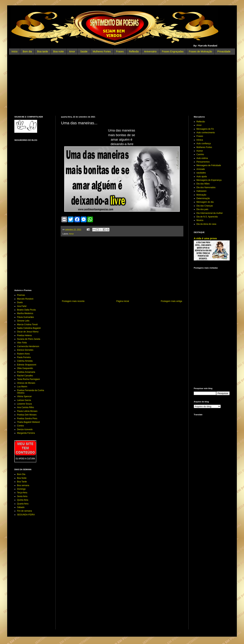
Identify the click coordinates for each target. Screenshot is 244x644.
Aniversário (150, 51)
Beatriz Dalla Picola (26, 310)
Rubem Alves (23, 354)
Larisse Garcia (24, 400)
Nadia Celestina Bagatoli (29, 328)
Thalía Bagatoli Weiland (28, 422)
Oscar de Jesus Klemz (28, 332)
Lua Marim (22, 387)
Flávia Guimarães (25, 317)
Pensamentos (203, 162)
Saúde (84, 51)
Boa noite (59, 51)
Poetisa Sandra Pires (27, 419)
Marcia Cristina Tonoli (27, 325)
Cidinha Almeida (25, 361)
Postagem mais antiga (171, 301)
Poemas (21, 295)
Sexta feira (22, 496)
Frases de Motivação (200, 51)
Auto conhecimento (206, 133)
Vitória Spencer (24, 396)
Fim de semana (24, 511)
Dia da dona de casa (206, 224)
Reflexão (134, 51)
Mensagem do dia (205, 202)
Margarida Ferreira (26, 433)
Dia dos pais (202, 209)
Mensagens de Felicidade (209, 165)
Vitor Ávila (22, 343)
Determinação (203, 198)
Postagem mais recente (73, 301)
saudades (201, 173)
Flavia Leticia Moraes (27, 411)
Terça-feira (22, 493)
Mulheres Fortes (102, 51)
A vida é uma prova (205, 238)
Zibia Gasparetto (25, 368)
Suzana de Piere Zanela (29, 339)
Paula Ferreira (24, 357)
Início (14, 51)
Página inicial (123, 301)
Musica (200, 220)
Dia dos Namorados (206, 187)
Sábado (21, 507)
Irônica (200, 140)
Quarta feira (23, 504)
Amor (72, 51)
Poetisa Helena (24, 335)
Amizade (201, 169)
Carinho (200, 154)
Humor (200, 151)
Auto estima (202, 158)
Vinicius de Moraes (26, 383)
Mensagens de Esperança (209, 180)
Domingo (21, 489)
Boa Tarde (22, 482)
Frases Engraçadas (173, 51)
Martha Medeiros (25, 313)
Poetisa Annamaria (26, 372)
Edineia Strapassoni (27, 365)
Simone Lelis (23, 321)
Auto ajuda (202, 177)
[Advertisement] (122, 85)
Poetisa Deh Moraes (27, 415)
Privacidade (224, 51)
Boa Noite (22, 478)
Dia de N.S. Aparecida (207, 217)
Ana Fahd (22, 306)
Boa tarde (43, 51)
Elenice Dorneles (25, 350)
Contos (20, 426)
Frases (120, 51)
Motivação (201, 195)
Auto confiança (204, 144)
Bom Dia (21, 474)
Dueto (20, 302)
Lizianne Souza (24, 404)
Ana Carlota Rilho (25, 407)
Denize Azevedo (25, 429)
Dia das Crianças (205, 206)
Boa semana (23, 485)
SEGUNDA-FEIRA (26, 515)
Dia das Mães (203, 184)
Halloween (201, 191)
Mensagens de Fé (205, 129)
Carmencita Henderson (28, 346)
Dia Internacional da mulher (210, 213)
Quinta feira (23, 500)
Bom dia (27, 51)
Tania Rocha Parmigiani (28, 379)
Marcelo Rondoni (25, 299)
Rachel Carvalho (25, 376)
